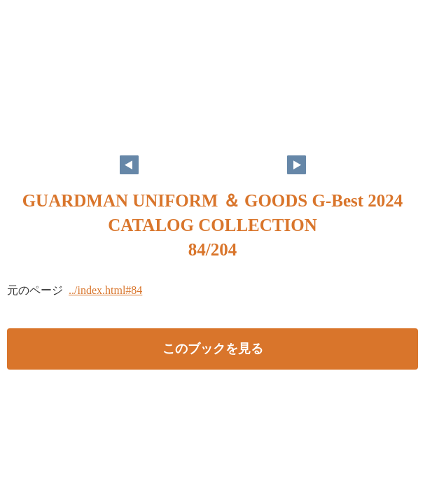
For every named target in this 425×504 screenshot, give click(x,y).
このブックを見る (213, 349)
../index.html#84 (105, 290)
